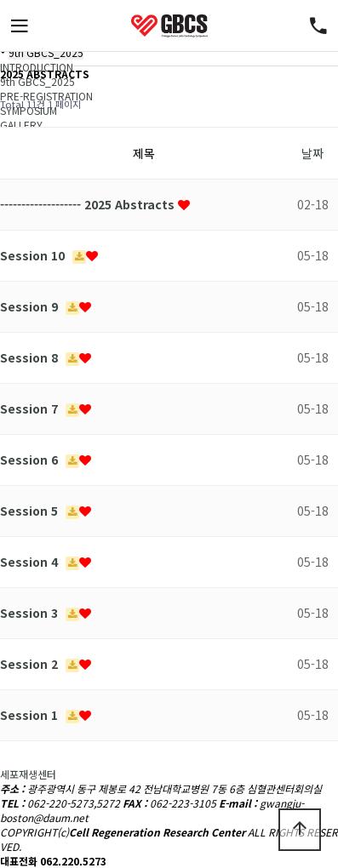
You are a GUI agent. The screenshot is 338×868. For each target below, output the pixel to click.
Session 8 (31, 357)
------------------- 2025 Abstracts (89, 204)
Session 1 (31, 715)
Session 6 (31, 460)
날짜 (312, 153)
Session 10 (34, 255)
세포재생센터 (28, 774)
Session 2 (31, 664)
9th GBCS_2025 (46, 52)
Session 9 (31, 306)
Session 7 (31, 408)
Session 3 (31, 613)
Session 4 (31, 562)
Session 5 (31, 511)
